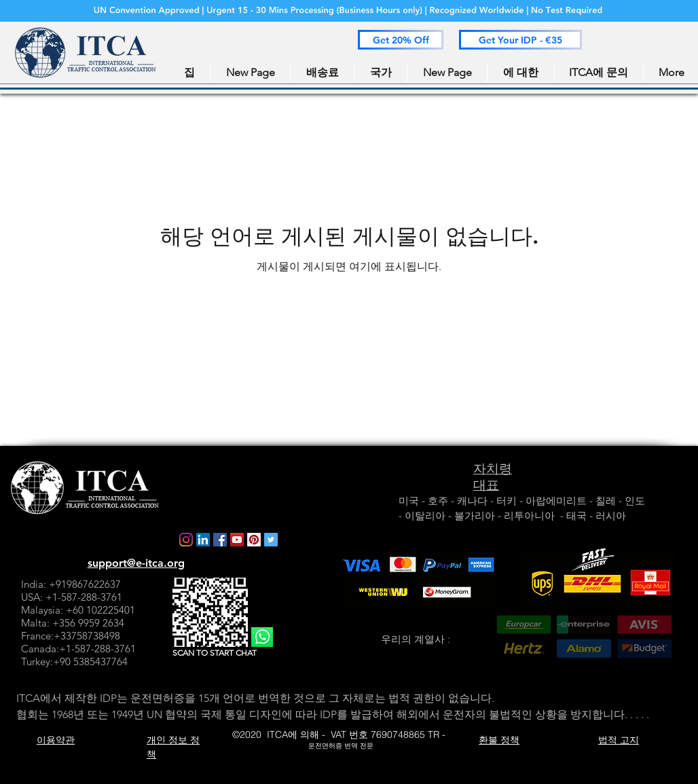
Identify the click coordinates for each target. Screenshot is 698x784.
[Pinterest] (254, 540)
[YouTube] (237, 540)
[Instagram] (186, 540)
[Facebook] (220, 540)
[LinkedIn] (203, 540)
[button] (401, 40)
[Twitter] (271, 540)
